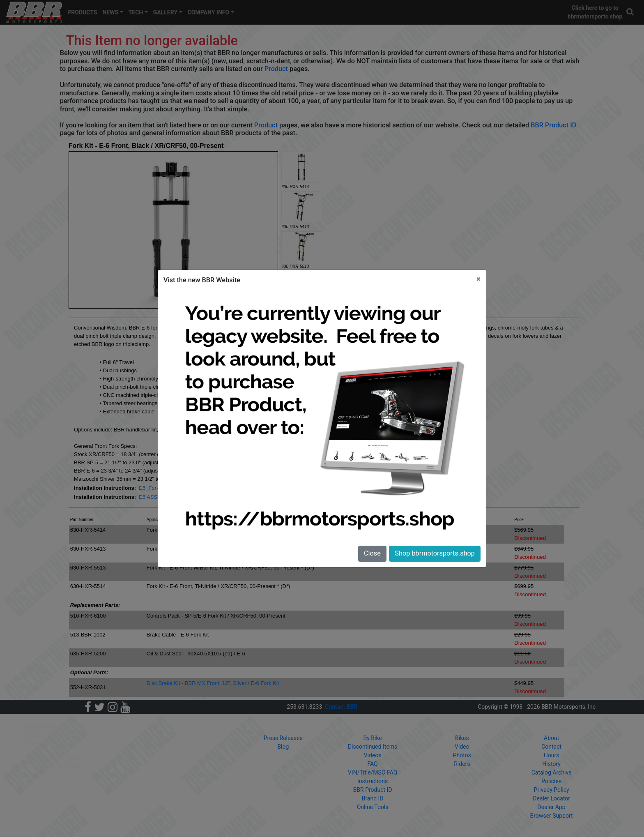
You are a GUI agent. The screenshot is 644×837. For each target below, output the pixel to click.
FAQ (372, 764)
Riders (462, 764)
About (551, 738)
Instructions (373, 781)
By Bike (372, 738)
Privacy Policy (552, 790)
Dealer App (552, 807)
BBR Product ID (553, 125)
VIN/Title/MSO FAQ (373, 772)
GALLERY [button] (165, 12)
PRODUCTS (82, 12)
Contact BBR (341, 707)
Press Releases (283, 738)
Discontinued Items (373, 747)
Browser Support (552, 816)
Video (462, 747)
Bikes (462, 738)
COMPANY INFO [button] (209, 12)
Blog (283, 747)
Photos (462, 755)
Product (276, 69)
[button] (630, 12)
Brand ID (373, 798)
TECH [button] (136, 12)
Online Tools (373, 807)
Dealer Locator (551, 798)
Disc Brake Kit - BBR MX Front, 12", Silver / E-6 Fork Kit (213, 683)
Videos (373, 755)
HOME (126, 729)
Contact (551, 747)
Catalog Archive (552, 772)
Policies (551, 781)
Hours (552, 755)
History (551, 764)
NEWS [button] (110, 12)
